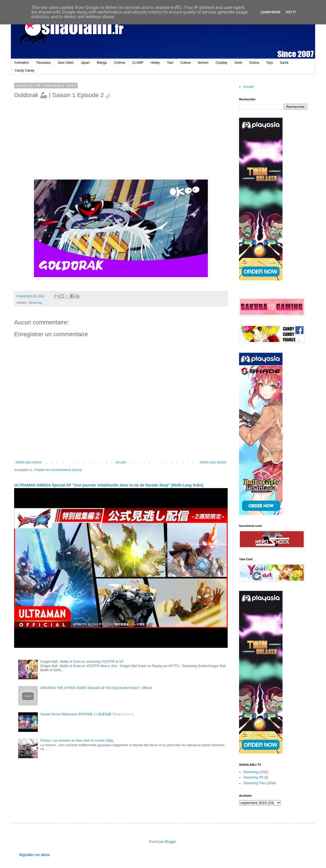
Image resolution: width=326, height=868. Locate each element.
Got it (291, 12)
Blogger (170, 842)
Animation (22, 63)
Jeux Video (66, 63)
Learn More (271, 12)
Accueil (121, 462)
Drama (254, 63)
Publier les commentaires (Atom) (58, 470)
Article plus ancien (213, 462)
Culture (186, 63)
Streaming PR (253, 777)
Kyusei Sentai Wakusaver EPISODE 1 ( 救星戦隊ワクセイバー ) (87, 714)
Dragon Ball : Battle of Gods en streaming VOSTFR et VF (82, 662)
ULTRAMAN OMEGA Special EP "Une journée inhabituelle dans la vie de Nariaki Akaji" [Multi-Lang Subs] (109, 485)
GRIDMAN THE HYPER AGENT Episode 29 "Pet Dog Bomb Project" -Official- (97, 688)
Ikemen (203, 63)
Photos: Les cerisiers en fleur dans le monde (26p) (77, 741)
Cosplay (222, 63)
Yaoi (170, 63)
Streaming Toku (254, 783)
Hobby (155, 63)
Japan (85, 63)
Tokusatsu (43, 63)
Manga (102, 63)
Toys (270, 63)
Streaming (35, 303)
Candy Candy (25, 71)
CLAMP (138, 63)
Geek (238, 63)
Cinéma (119, 63)
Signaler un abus (34, 855)
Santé (284, 63)
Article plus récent (28, 462)
